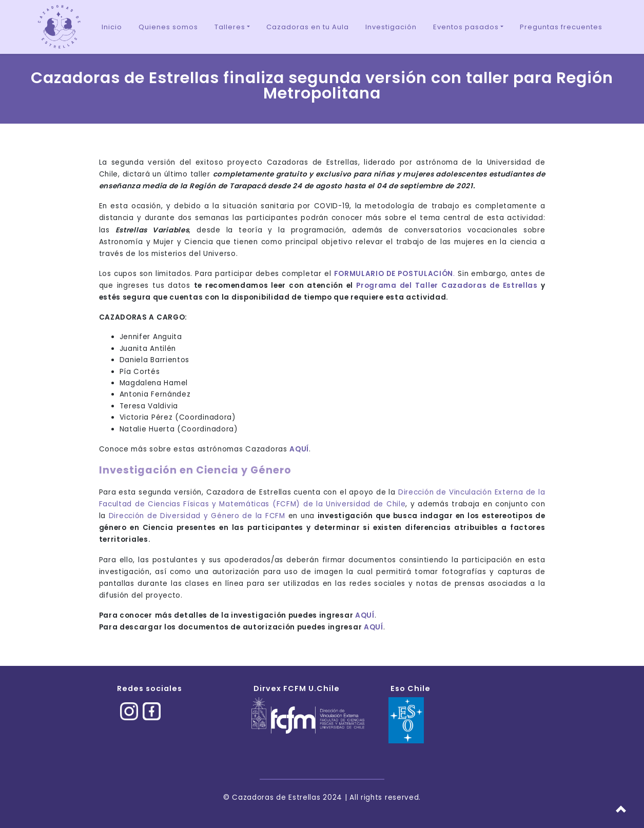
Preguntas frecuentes (561, 27)
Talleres (230, 27)
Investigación (391, 27)
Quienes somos (168, 27)
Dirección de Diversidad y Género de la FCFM (197, 516)
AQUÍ (365, 615)
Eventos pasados (466, 27)
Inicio (112, 27)
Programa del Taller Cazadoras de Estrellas (447, 285)
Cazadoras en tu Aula (308, 27)
